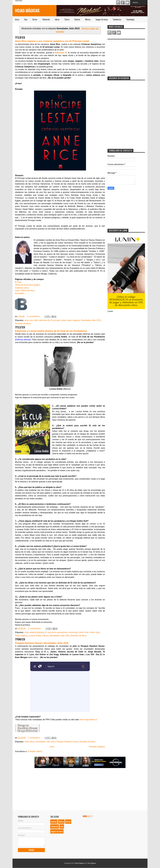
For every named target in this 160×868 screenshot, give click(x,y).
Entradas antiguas (97, 747)
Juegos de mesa (102, 19)
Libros (57, 19)
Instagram (118, 3)
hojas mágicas (73, 320)
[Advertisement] (126, 56)
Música (88, 19)
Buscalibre (20, 293)
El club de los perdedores (56, 632)
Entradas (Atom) (35, 751)
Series (35, 19)
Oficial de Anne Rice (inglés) (28, 285)
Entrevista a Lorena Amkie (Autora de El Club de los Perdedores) (51, 331)
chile (36, 320)
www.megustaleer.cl (88, 720)
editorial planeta (37, 632)
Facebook (123, 3)
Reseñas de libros (23, 324)
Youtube (127, 3)
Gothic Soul (94, 632)
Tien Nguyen (92, 863)
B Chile (18, 282)
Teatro (67, 19)
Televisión (46, 19)
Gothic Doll (83, 632)
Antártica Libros (22, 288)
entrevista (73, 632)
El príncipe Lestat (58, 320)
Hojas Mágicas (27, 10)
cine (62, 826)
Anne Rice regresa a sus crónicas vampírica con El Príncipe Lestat (52, 41)
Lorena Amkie (35, 636)
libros (32, 742)
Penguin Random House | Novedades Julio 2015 (42, 643)
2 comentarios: (34, 316)
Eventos (77, 19)
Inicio (17, 19)
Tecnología (130, 19)
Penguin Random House (67, 742)
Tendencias (117, 19)
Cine (26, 19)
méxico (45, 636)
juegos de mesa (57, 831)
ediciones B (44, 320)
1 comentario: (34, 738)
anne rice (29, 320)
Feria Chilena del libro (25, 291)
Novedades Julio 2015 (91, 320)
